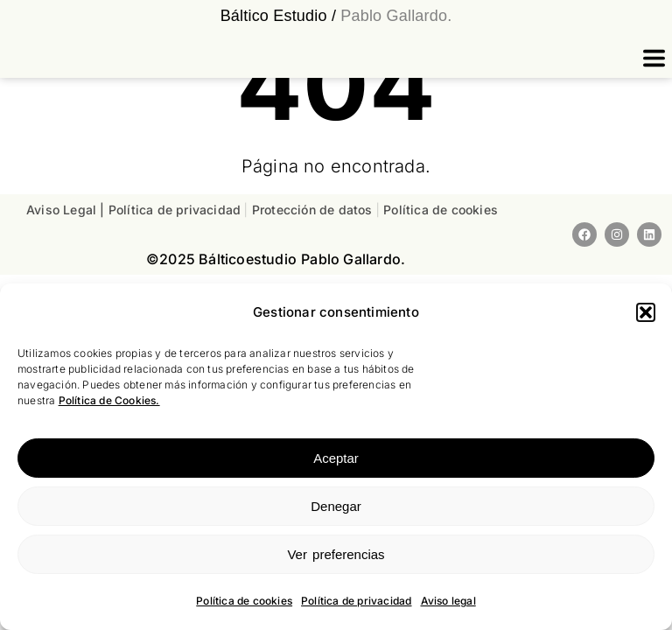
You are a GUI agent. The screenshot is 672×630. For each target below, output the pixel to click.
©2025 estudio (221, 259)
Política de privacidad (356, 601)
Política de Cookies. (109, 400)
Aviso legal (448, 601)
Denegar (336, 506)
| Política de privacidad (172, 210)
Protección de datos (314, 210)
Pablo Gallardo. (394, 16)
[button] (646, 312)
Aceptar (336, 458)
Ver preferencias (336, 554)
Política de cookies (244, 601)
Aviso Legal (61, 210)
